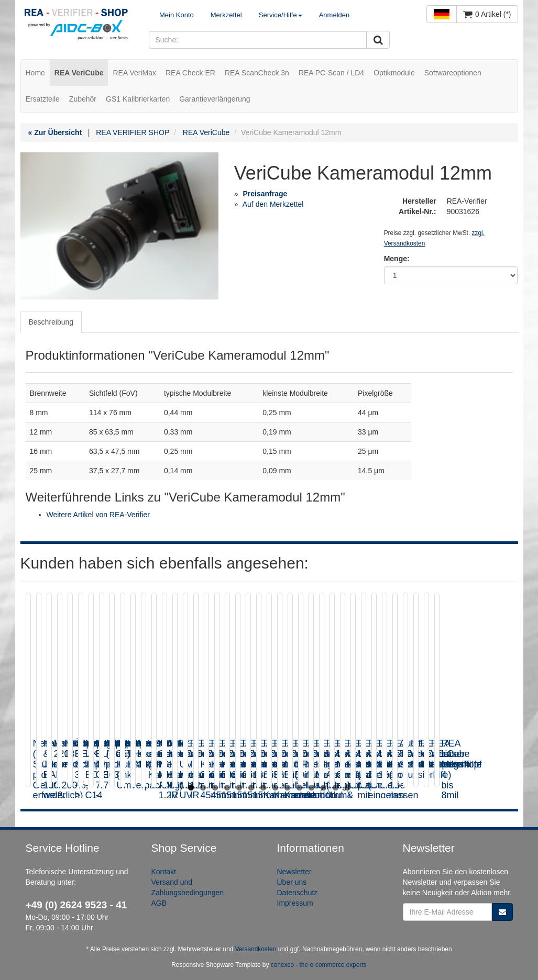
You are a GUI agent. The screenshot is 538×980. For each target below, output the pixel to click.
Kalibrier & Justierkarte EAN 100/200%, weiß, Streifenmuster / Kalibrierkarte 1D (214, 759)
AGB (159, 903)
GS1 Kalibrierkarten (138, 99)
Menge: (397, 259)
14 (348, 788)
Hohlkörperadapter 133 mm (482, 749)
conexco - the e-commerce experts (319, 965)
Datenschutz (298, 893)
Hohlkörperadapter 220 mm (348, 749)
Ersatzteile (43, 99)
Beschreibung (51, 322)
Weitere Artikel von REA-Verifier (98, 515)
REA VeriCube (79, 73)
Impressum (295, 903)
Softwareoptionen (453, 73)
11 (311, 788)
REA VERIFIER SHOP (133, 132)
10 (299, 788)
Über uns (292, 882)
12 (323, 788)
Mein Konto (177, 15)
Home (35, 73)
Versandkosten (256, 949)
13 (336, 788)
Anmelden (334, 15)
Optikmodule (394, 73)
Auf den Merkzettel (273, 204)
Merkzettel (226, 15)
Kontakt (164, 872)
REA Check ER (190, 73)
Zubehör (83, 99)
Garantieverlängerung (215, 99)
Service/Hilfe (281, 15)
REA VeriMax (134, 73)
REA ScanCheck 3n (257, 73)
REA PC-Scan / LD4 (331, 73)
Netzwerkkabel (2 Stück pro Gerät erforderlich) (83, 749)
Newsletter (294, 872)
